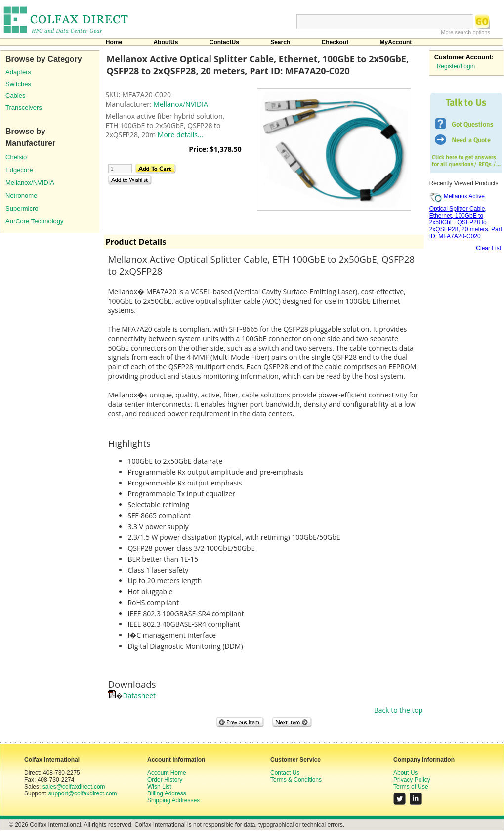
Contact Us (285, 773)
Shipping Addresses (173, 800)
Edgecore (19, 170)
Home (114, 42)
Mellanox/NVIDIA (30, 183)
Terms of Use (411, 787)
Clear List (488, 248)
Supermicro (22, 208)
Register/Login (456, 66)
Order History (165, 780)
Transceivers (24, 108)
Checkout (335, 42)
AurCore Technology (35, 221)
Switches (18, 84)
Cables (15, 96)
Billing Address (167, 793)
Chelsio (16, 157)
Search (280, 42)
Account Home (167, 773)
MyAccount (396, 42)
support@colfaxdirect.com (83, 793)
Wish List (159, 787)
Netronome (21, 196)
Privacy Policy (412, 780)
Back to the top (399, 710)
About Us (405, 773)
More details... (180, 135)
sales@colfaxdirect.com (74, 787)
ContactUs (224, 42)
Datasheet (139, 695)
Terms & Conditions (296, 780)
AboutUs (166, 42)
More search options (465, 32)
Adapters (18, 72)
